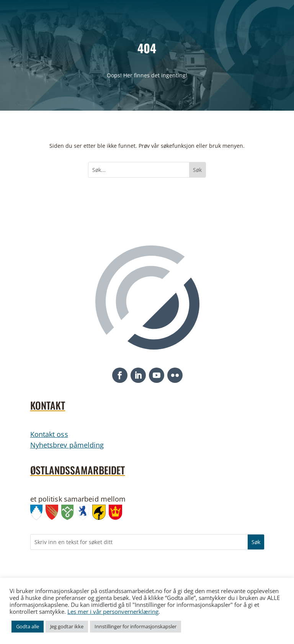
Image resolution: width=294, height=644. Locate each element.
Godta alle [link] (28, 626)
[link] (38, 514)
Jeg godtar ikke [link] (67, 626)
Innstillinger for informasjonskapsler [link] (136, 626)
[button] (120, 375)
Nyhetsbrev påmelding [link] (67, 445)
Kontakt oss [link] (49, 434)
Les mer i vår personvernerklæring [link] (113, 611)
